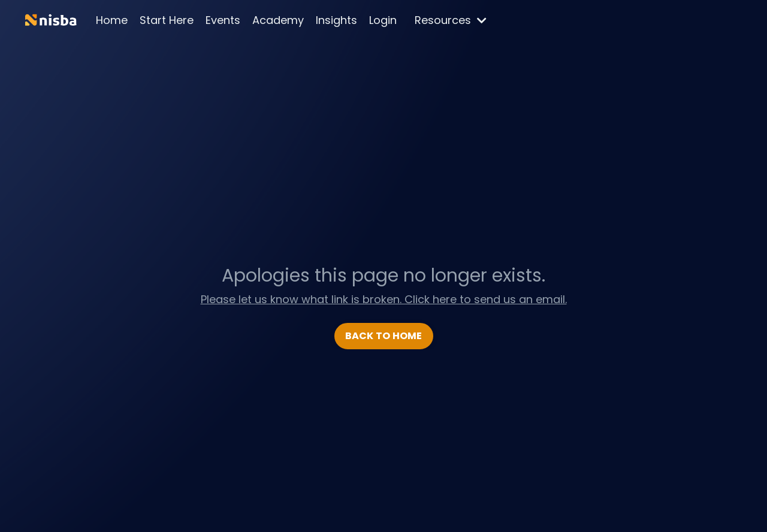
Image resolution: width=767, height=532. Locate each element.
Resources (451, 20)
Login (383, 20)
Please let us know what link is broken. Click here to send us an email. (384, 299)
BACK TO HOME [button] (384, 336)
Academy (278, 20)
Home (112, 20)
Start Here (167, 20)
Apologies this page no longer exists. (383, 276)
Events (223, 20)
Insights (336, 20)
